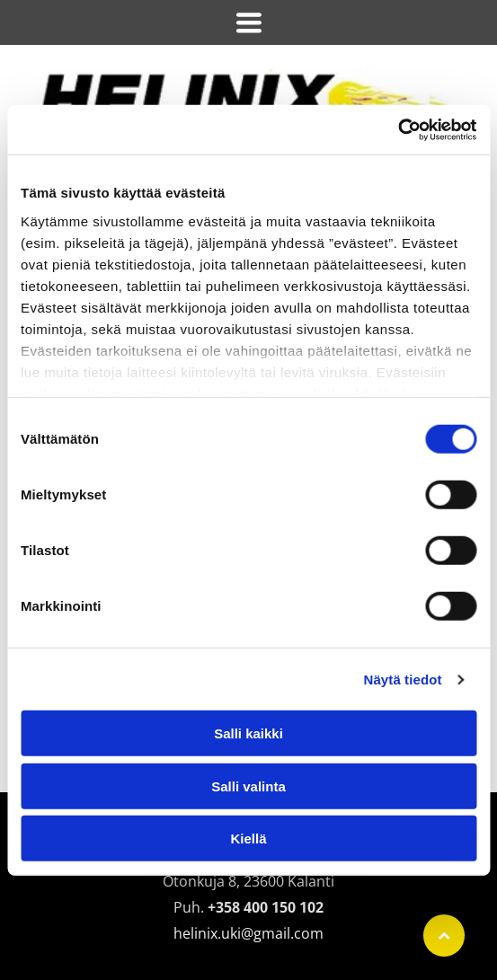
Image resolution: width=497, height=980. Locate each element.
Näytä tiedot (403, 679)
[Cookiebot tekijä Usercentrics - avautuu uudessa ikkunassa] (398, 129)
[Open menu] (249, 22)
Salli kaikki (248, 733)
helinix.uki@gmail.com (248, 933)
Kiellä (248, 839)
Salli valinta (248, 786)
